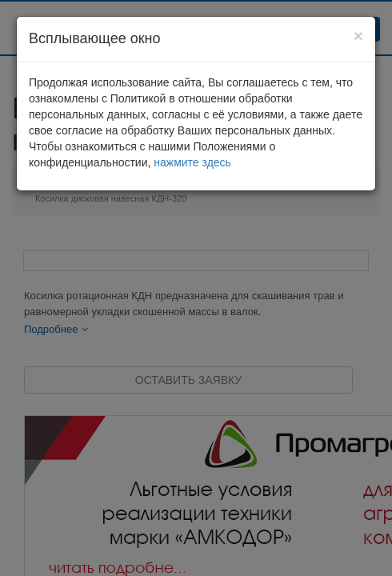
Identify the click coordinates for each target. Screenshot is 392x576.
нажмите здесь (192, 162)
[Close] (358, 36)
